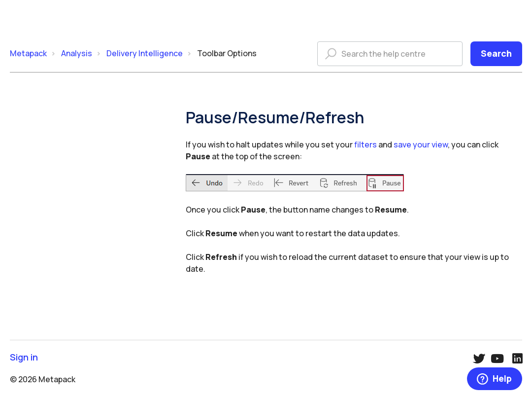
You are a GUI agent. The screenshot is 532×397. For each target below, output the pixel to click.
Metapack (28, 53)
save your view (421, 144)
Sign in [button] (24, 357)
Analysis (77, 53)
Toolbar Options (227, 53)
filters (366, 144)
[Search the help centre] (390, 54)
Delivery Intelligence (145, 53)
